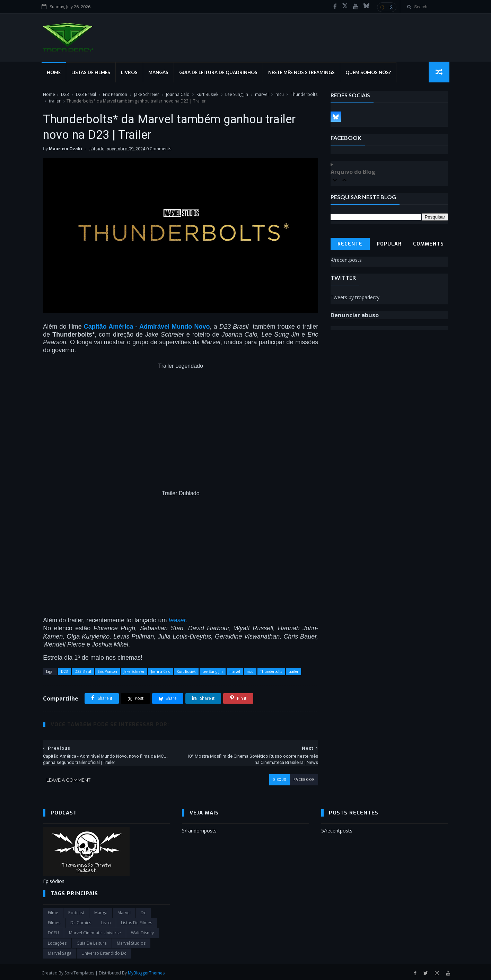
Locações (57, 941)
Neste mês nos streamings (303, 73)
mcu (280, 95)
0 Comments (159, 149)
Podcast (76, 911)
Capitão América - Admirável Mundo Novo (145, 325)
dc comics (81, 921)
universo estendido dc (104, 951)
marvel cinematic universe (95, 931)
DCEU (53, 931)
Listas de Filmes (92, 73)
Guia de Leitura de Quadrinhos (220, 73)
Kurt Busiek (207, 95)
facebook (299, 778)
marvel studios (131, 941)
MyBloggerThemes (148, 971)
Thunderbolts (56, 101)
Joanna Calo (178, 95)
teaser (177, 618)
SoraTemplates (81, 971)
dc (143, 911)
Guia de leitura (92, 941)
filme (53, 911)
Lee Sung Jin (237, 95)
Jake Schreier (147, 95)
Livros (131, 73)
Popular (389, 244)
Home (55, 73)
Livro (106, 921)
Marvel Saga (60, 951)
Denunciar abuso (355, 315)
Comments (428, 244)
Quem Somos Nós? (370, 73)
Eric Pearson (115, 95)
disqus (274, 778)
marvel (262, 95)
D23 (65, 95)
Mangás (160, 73)
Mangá (101, 911)
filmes (54, 921)
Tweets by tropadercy (355, 298)
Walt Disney (142, 931)
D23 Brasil (86, 95)
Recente (350, 244)
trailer (82, 101)
